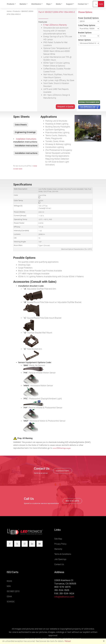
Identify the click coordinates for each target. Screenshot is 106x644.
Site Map (58, 539)
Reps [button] (48, 4)
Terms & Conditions (63, 554)
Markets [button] (23, 4)
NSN (9, 586)
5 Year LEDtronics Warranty (55, 25)
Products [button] (11, 4)
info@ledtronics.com (64, 597)
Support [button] (69, 4)
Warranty (58, 549)
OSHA (9, 596)
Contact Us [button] (82, 4)
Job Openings (60, 559)
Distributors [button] (36, 4)
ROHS (9, 581)
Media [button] (58, 4)
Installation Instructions (26, 139)
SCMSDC (11, 602)
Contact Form (63, 471)
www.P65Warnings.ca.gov (62, 448)
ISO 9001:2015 (13, 591)
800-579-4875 (72, 501)
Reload (68, 641)
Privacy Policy (60, 544)
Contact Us (59, 564)
